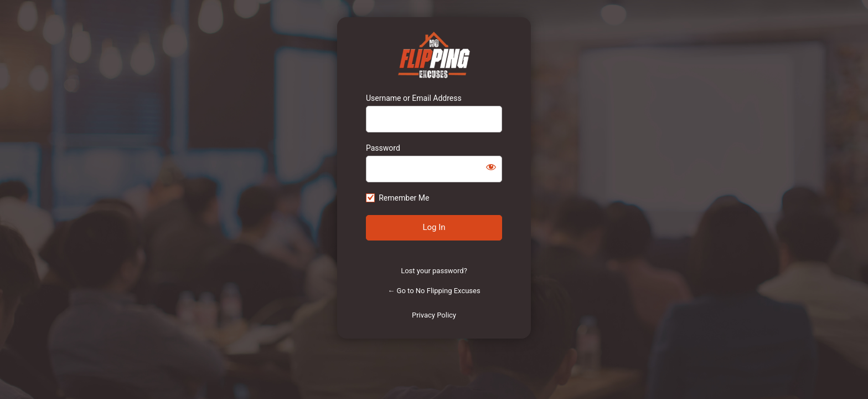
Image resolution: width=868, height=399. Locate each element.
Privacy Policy (434, 315)
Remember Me (404, 198)
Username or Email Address (414, 98)
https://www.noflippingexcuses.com (434, 55)
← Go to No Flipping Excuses (434, 291)
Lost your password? (434, 271)
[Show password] (491, 167)
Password (383, 148)
